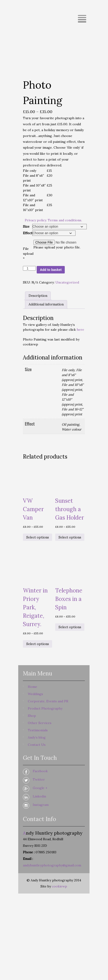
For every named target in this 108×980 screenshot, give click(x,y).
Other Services (40, 723)
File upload (28, 254)
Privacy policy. (36, 220)
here (80, 330)
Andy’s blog (37, 737)
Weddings (35, 694)
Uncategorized (67, 282)
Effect (28, 233)
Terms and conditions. (65, 220)
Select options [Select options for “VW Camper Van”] (38, 537)
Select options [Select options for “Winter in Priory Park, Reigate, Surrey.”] (38, 644)
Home (32, 687)
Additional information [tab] (46, 304)
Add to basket (51, 270)
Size (26, 226)
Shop (32, 716)
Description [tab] (38, 296)
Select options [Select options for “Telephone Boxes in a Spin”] (70, 627)
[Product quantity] (29, 268)
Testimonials (38, 730)
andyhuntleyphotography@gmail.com (52, 865)
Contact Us (37, 745)
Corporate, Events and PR (48, 701)
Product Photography (45, 708)
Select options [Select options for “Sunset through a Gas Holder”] (70, 537)
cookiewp (59, 886)
